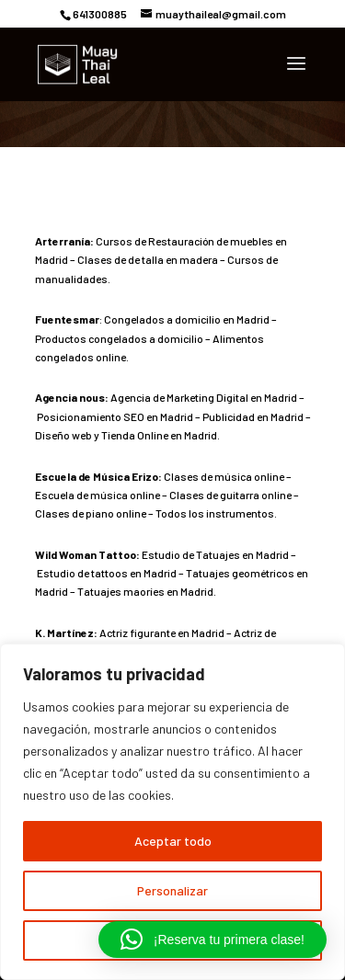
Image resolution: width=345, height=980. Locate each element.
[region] (172, 812)
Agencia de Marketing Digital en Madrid (204, 397)
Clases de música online (224, 476)
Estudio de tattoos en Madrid (107, 573)
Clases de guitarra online (230, 495)
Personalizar (172, 890)
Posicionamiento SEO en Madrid (115, 416)
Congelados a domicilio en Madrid (187, 319)
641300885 (100, 14)
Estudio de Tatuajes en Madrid (215, 554)
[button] (213, 940)
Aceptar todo (173, 841)
